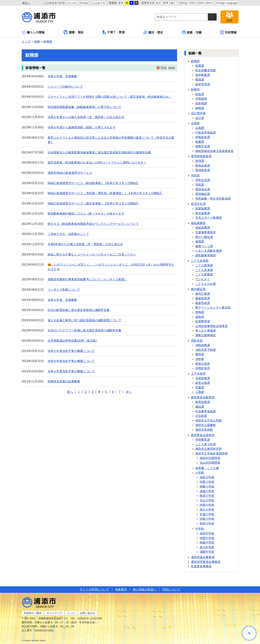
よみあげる (99, 3)
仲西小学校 (207, 482)
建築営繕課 (203, 303)
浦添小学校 (207, 477)
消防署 (200, 359)
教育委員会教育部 (203, 397)
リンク (71, 613)
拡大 (159, 3)
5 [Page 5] (106, 392)
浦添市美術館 (204, 430)
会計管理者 (198, 113)
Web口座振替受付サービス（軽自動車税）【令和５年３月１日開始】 (94, 183)
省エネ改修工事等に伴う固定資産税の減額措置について (85, 320)
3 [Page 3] (92, 392)
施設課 (200, 407)
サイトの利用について (94, 589)
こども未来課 (204, 270)
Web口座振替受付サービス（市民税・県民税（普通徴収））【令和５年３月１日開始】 (105, 193)
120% (192, 3)
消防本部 (197, 341)
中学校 (200, 529)
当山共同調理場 (210, 463)
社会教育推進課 (206, 411)
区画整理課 (203, 321)
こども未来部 (200, 261)
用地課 (200, 312)
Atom (172, 68)
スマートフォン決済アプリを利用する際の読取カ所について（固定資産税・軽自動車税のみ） (110, 97)
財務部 (48, 42)
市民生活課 (203, 180)
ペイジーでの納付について (65, 87)
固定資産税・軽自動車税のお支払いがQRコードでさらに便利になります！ (97, 163)
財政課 (200, 94)
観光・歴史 (153, 32)
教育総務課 (203, 402)
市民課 (200, 185)
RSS (164, 68)
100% (201, 3)
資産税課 (201, 103)
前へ (70, 392)
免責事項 (121, 589)
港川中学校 (207, 547)
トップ (26, 42)
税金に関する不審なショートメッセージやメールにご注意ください (92, 254)
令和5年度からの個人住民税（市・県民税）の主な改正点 (85, 244)
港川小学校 (207, 510)
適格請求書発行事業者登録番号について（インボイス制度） (88, 279)
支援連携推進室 (206, 232)
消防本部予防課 (206, 350)
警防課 (200, 354)
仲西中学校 (207, 538)
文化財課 (201, 416)
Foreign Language (227, 3)
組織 (37, 42)
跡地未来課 (203, 166)
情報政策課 (203, 137)
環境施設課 (203, 194)
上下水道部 (198, 374)
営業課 (200, 388)
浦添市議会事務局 (203, 557)
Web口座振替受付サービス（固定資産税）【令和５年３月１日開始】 (94, 203)
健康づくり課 (204, 246)
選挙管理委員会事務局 (206, 562)
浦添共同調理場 (210, 458)
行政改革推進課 (206, 133)
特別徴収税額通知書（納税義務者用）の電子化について (85, 107)
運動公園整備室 (206, 335)
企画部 (195, 123)
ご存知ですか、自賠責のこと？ (68, 234)
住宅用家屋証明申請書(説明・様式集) (72, 341)
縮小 (173, 3)
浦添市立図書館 (206, 425)
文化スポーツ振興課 (209, 218)
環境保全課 (203, 189)
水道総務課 (203, 378)
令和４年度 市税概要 (62, 300)
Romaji (84, 3)
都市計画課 (203, 294)
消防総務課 (203, 345)
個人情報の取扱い (145, 589)
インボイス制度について (64, 290)
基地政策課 (203, 170)
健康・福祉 (74, 32)
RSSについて (171, 589)
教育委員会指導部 (203, 435)
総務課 (200, 66)
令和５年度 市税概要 (62, 76)
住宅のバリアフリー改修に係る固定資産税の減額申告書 (85, 330)
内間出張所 (203, 368)
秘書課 (200, 142)
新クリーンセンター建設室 (213, 307)
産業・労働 (192, 32)
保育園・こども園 (207, 468)
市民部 (195, 176)
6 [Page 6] (113, 392)
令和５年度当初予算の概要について (71, 351)
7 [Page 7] (120, 392)
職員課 (200, 80)
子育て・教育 (114, 32)
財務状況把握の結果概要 (64, 381)
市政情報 (228, 32)
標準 (121, 3)
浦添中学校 (207, 533)
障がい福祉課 (204, 237)
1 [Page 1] (79, 392)
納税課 (200, 108)
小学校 (200, 473)
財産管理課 (203, 84)
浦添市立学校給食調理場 (212, 454)
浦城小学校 (207, 491)
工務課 (200, 392)
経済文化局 (198, 204)
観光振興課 (203, 213)
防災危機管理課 (206, 70)
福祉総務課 (203, 228)
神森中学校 (207, 543)
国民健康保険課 (206, 255)
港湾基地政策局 (201, 156)
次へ (129, 392)
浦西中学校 (207, 552)
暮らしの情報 (34, 32)
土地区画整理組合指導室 (212, 326)
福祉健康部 (198, 223)
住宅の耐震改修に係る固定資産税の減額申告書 (79, 310)
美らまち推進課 (206, 331)
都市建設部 (198, 289)
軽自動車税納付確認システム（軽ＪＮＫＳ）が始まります (86, 214)
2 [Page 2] (86, 392)
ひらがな (72, 3)
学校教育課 (203, 440)
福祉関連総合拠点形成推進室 (214, 151)
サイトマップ (54, 613)
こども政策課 (204, 265)
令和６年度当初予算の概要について (71, 361)
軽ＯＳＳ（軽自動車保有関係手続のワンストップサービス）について (93, 224)
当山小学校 (207, 500)
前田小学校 (207, 523)
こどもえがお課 (206, 284)
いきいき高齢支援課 (209, 251)
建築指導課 (203, 298)
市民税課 (201, 99)
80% (209, 3)
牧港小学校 (207, 496)
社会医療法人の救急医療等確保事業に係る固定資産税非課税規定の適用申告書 (99, 152)
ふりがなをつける (55, 3)
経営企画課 (203, 383)
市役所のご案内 (33, 613)
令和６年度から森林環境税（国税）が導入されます (82, 127)
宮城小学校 (207, 514)
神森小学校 (207, 487)
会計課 (200, 118)
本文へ (26, 3)
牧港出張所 (203, 364)
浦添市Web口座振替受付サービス (70, 173)
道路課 (200, 317)
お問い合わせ (87, 613)
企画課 (200, 128)
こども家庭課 (204, 274)
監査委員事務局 (201, 566)
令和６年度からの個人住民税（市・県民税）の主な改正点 (86, 117)
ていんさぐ (203, 279)
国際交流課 (203, 146)
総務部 (195, 61)
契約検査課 (203, 75)
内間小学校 (207, 505)
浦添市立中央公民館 (209, 421)
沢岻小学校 (207, 519)
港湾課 (200, 161)
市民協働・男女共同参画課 (213, 199)
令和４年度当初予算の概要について (71, 371)
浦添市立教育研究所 (209, 449)
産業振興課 (203, 209)
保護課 (200, 241)
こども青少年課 (206, 444)
